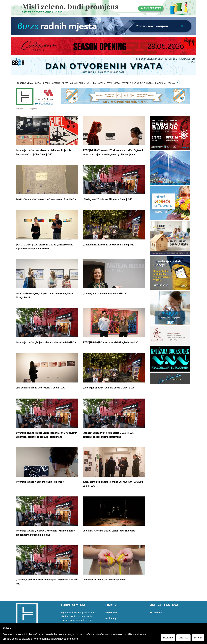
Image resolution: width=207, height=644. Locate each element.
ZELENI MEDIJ (147, 83)
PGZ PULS (126, 83)
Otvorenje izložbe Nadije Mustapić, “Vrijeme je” (41, 482)
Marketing (111, 618)
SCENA (102, 83)
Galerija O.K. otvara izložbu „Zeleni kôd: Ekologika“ (109, 531)
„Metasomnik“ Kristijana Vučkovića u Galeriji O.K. (109, 245)
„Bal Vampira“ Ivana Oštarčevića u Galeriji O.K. (41, 388)
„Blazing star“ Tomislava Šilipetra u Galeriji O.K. (108, 199)
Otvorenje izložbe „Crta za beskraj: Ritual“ (105, 580)
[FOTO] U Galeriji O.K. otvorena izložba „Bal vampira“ (110, 342)
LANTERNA (160, 83)
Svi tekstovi (156, 613)
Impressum (111, 613)
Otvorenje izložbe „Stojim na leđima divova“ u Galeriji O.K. (46, 342)
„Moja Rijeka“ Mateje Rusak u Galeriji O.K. (105, 294)
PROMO (171, 83)
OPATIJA (56, 83)
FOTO (109, 83)
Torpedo (20, 109)
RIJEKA (38, 83)
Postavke (168, 638)
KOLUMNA (92, 83)
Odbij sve (183, 638)
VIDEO (117, 83)
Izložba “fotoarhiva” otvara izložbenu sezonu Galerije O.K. (46, 199)
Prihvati (198, 638)
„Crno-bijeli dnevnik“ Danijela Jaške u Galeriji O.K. (109, 388)
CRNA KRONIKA (78, 83)
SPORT (65, 83)
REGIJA (47, 83)
